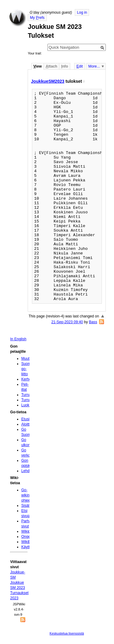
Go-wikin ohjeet (26, 495)
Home (18, 18)
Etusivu (27, 419)
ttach (51, 66)
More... (94, 66)
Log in (82, 12)
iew (38, 66)
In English (18, 339)
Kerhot (27, 379)
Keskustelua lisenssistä (67, 633)
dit (79, 66)
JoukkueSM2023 (48, 81)
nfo (64, 66)
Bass (93, 322)
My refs (37, 18)
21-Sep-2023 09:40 (67, 322)
